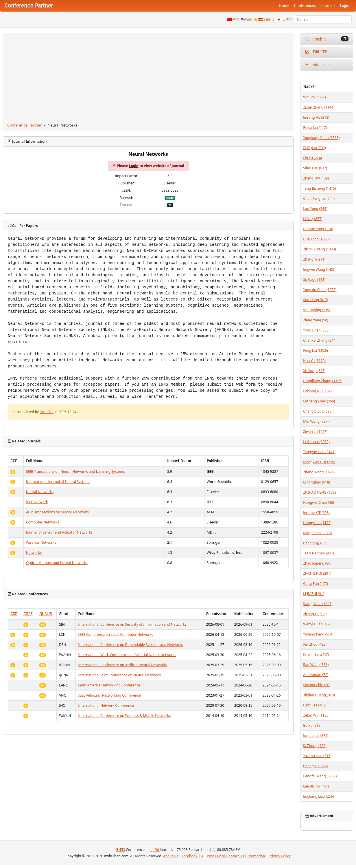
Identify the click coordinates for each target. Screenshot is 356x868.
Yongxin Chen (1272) (320, 290)
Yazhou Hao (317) (317, 756)
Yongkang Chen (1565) (321, 138)
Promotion (256, 856)
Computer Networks (43, 522)
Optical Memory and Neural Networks (57, 563)
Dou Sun (47, 412)
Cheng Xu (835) (315, 766)
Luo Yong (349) (315, 209)
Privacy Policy (280, 856)
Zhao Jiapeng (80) (317, 563)
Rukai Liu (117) (315, 128)
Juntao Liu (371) (316, 736)
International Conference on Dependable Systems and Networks (130, 645)
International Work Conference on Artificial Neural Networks (127, 655)
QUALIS (46, 614)
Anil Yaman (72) (316, 675)
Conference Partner (24, 125)
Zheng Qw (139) (316, 178)
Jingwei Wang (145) (319, 269)
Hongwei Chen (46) (319, 502)
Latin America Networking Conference (109, 685)
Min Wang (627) (316, 421)
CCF (14, 614)
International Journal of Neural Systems (58, 482)
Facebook (190, 856)
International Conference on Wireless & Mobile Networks (124, 716)
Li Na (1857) (313, 219)
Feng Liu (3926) (316, 350)
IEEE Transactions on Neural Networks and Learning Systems (75, 471)
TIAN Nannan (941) (318, 553)
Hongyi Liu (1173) (317, 523)
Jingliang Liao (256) (318, 796)
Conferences (305, 6)
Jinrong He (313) (316, 117)
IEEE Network (37, 502)
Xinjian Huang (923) (319, 695)
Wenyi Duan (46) (316, 624)
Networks (34, 553)
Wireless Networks (41, 542)
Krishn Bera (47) (316, 654)
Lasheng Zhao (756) (319, 401)
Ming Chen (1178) (317, 533)
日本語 (287, 19)
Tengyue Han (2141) (319, 452)
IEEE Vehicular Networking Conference (109, 695)
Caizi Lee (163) (315, 705)
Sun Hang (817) (316, 300)
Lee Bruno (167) (316, 786)
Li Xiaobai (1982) (316, 442)
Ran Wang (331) (316, 665)
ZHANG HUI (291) (317, 573)
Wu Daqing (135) (317, 310)
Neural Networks (40, 492)
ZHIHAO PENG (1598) (320, 492)
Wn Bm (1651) (314, 97)
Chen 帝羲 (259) (316, 543)
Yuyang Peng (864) (318, 634)
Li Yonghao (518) (317, 482)
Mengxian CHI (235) (319, 462)
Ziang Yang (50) (316, 320)
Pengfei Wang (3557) (320, 776)
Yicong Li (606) (315, 614)
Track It (327, 39)
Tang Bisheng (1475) (320, 188)
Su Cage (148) (314, 280)
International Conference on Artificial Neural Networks (122, 665)
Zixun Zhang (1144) (319, 107)
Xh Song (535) (314, 371)
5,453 (121, 850)
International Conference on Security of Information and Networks (132, 624)
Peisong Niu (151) (317, 391)
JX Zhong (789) (315, 746)
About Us (171, 856)
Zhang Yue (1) (314, 259)
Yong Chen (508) (316, 330)
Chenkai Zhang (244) (320, 340)
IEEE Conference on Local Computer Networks (116, 634)
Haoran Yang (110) (318, 229)
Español (270, 19)
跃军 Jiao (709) (314, 148)
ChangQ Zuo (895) (318, 411)
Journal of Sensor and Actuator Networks (59, 532)
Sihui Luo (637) (315, 168)
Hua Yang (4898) (316, 239)
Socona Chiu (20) (317, 685)
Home (284, 6)
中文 (236, 19)
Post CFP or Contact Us (225, 856)
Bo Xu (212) (312, 725)
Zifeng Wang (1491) (319, 472)
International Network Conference (106, 705)
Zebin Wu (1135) (316, 715)
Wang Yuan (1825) (318, 604)
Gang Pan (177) (316, 584)
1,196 (155, 850)
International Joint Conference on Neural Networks (119, 675)
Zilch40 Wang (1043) (319, 249)
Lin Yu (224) (312, 158)
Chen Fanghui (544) (319, 198)
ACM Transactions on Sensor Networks (57, 512)
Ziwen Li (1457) (315, 432)
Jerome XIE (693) (316, 513)
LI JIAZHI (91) (313, 594)
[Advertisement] (148, 79)
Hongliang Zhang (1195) (323, 381)
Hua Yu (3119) (314, 361)
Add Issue (317, 65)
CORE (28, 614)
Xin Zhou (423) (315, 644)
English (252, 19)
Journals (328, 6)
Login (345, 6)
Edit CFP (316, 52)
